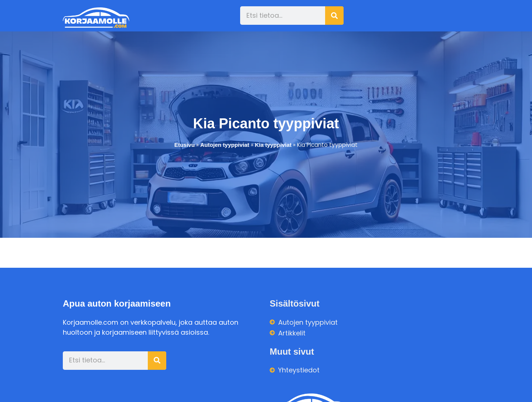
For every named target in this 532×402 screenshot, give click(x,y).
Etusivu (185, 145)
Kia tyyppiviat (273, 145)
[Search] (334, 16)
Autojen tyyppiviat (225, 145)
